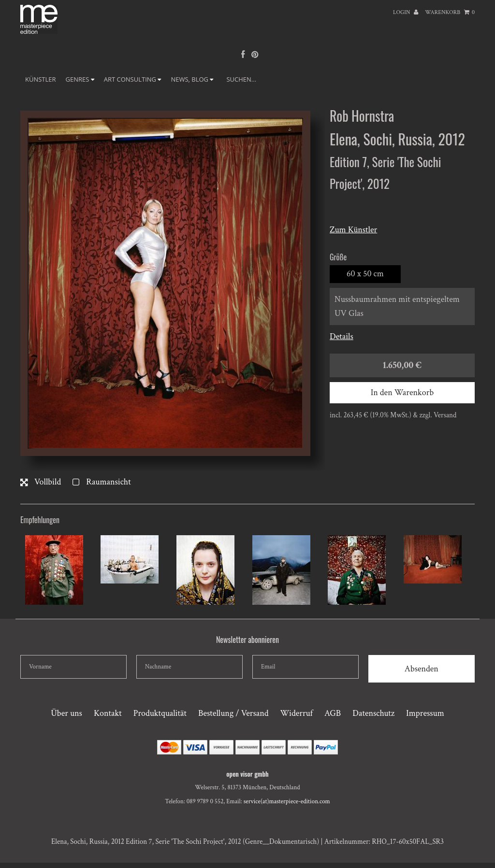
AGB (333, 713)
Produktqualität (160, 713)
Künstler (41, 79)
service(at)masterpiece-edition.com (287, 802)
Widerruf (297, 713)
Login (406, 12)
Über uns (66, 713)
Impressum (425, 713)
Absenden (422, 669)
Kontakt (108, 713)
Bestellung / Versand (233, 713)
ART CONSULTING (133, 79)
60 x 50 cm (365, 274)
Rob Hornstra (362, 116)
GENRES (80, 79)
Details (342, 336)
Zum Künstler (353, 230)
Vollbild (41, 482)
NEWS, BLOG (192, 79)
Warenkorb (450, 12)
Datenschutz (373, 713)
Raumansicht (102, 482)
